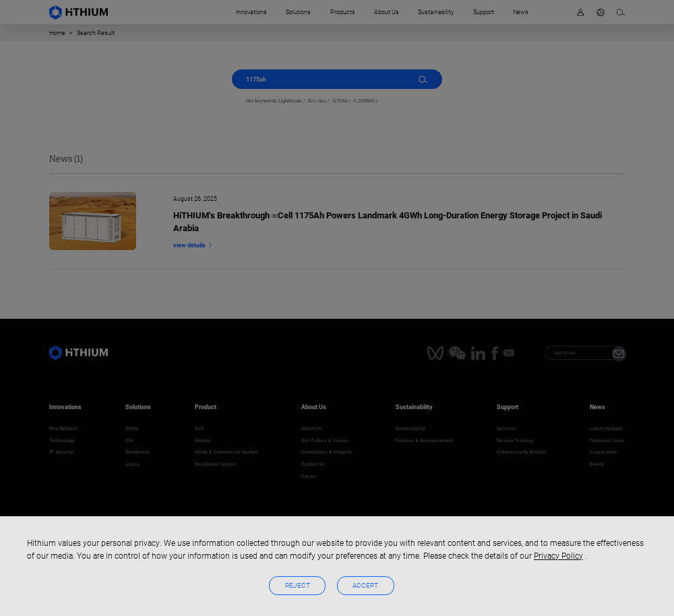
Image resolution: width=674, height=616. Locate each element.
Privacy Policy (558, 556)
